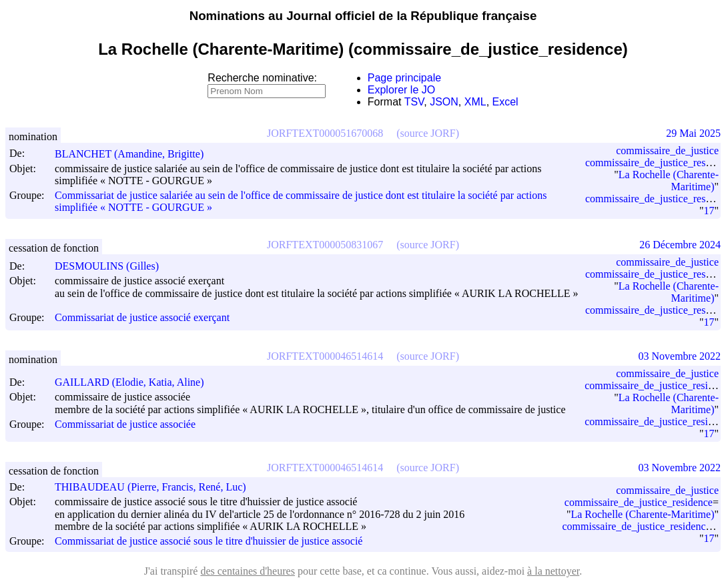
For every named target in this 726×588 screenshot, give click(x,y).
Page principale (404, 78)
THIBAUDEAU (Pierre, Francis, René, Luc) (156, 487)
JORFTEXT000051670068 (325, 133)
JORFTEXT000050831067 (325, 245)
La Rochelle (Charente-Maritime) (642, 514)
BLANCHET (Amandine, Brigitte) (135, 154)
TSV (414, 102)
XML (475, 102)
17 (709, 211)
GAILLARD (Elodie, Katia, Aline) (135, 382)
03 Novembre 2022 (679, 356)
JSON (444, 102)
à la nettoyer (553, 571)
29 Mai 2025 (693, 133)
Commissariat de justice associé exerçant (142, 318)
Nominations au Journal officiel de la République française (363, 16)
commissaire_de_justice (667, 151)
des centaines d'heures (248, 571)
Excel (505, 102)
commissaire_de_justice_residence (639, 502)
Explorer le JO (401, 90)
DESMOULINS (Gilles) (113, 266)
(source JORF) (428, 133)
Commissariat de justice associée (125, 425)
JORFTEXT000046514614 (325, 356)
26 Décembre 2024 (680, 245)
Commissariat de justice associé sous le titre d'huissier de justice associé (209, 542)
